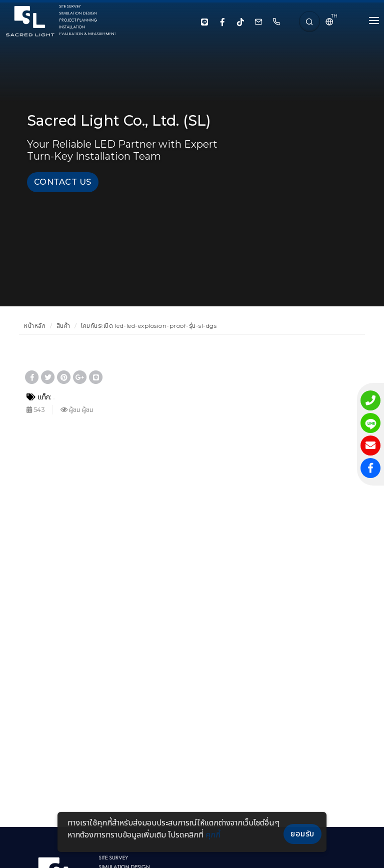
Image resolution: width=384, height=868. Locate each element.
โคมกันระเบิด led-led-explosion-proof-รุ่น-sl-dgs (149, 326)
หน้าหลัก (35, 326)
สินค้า (63, 326)
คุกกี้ (213, 835)
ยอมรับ (302, 834)
